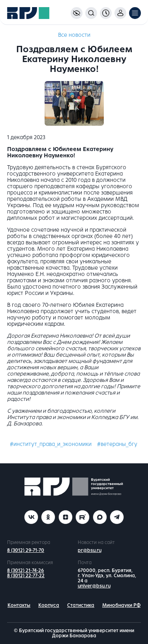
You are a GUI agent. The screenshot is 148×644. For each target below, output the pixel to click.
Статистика (81, 605)
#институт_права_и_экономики (51, 444)
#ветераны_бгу (117, 444)
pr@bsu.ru (90, 550)
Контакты (19, 605)
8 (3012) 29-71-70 (26, 550)
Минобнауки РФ (121, 605)
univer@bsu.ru (94, 586)
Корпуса (49, 605)
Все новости (74, 35)
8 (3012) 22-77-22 (26, 576)
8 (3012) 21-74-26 (25, 570)
